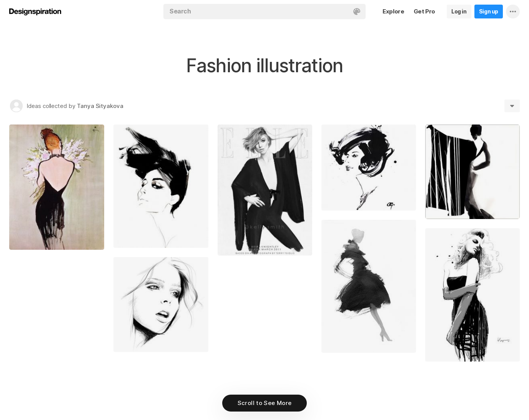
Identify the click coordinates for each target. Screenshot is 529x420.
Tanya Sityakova (100, 106)
